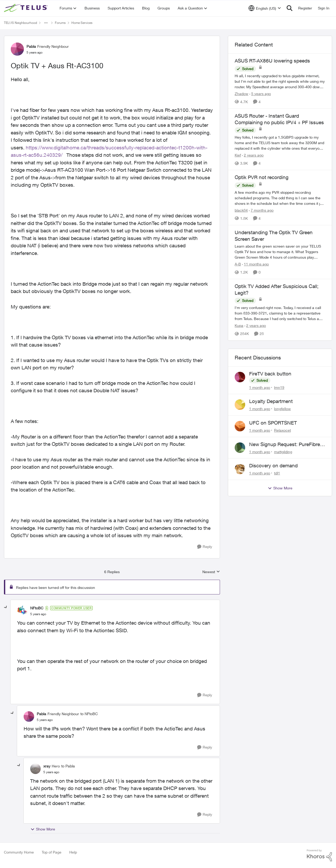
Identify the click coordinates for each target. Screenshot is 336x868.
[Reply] (205, 547)
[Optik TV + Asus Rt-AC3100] (38, 614)
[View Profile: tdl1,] (240, 469)
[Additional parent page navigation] (46, 23)
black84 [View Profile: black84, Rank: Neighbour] (241, 210)
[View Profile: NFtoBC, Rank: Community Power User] (22, 611)
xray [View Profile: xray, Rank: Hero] (47, 766)
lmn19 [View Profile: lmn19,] (279, 387)
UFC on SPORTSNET (273, 423)
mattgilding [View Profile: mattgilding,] (283, 451)
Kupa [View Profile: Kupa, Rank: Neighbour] (239, 326)
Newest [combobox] (211, 572)
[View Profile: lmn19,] (240, 377)
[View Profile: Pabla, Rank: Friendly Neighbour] (17, 49)
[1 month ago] (260, 387)
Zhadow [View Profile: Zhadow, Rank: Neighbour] (241, 94)
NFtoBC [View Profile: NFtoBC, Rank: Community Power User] (37, 608)
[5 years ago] (260, 94)
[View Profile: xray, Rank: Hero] (35, 769)
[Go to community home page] (27, 8)
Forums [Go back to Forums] (60, 23)
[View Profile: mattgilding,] (240, 448)
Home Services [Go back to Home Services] (82, 23)
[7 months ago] (261, 210)
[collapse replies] (6, 607)
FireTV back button (270, 374)
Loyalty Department (271, 401)
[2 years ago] (253, 155)
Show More (43, 829)
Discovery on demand (273, 466)
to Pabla (68, 766)
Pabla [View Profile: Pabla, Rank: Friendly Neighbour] (31, 46)
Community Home (19, 852)
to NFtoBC (89, 714)
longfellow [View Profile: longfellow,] (282, 409)
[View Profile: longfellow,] (240, 405)
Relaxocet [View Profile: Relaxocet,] (282, 430)
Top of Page (52, 852)
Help (73, 852)
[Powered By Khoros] (319, 855)
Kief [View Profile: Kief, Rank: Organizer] (238, 155)
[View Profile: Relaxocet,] (240, 426)
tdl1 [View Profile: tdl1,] (277, 473)
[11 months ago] (255, 264)
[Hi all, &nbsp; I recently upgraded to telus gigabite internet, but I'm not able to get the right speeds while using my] (280, 81)
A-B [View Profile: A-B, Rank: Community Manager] (238, 264)
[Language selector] (265, 8)
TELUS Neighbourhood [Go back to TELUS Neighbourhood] (20, 23)
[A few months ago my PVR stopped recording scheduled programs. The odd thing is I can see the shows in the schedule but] (280, 198)
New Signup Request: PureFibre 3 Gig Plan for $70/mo (287, 445)
